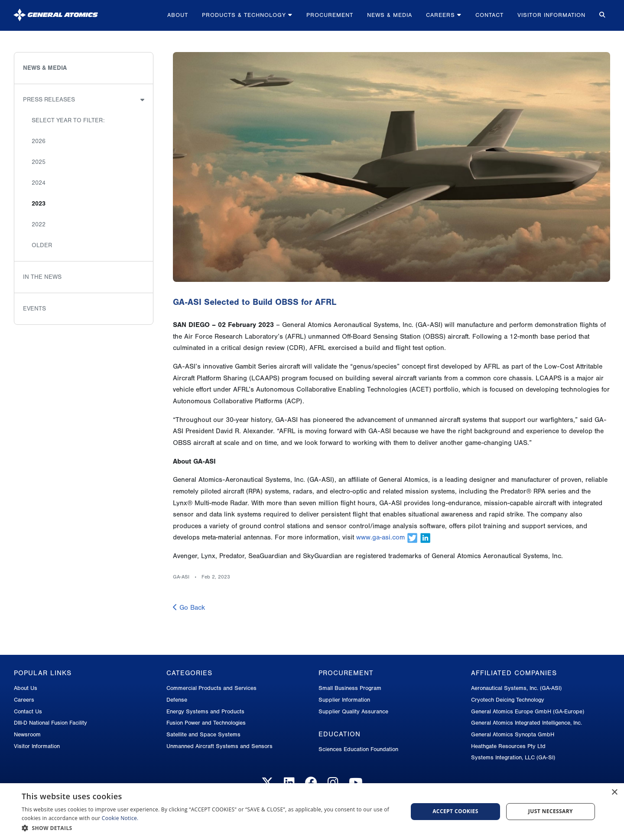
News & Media (390, 15)
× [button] (614, 793)
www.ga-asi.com (380, 537)
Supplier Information (344, 700)
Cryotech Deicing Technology (508, 700)
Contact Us (28, 711)
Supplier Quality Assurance (353, 711)
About (178, 15)
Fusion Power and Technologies (206, 723)
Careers (444, 15)
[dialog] (312, 812)
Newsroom (27, 734)
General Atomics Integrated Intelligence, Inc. (526, 723)
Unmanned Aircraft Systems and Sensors (219, 746)
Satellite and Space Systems (203, 734)
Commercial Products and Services (211, 688)
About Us (26, 688)
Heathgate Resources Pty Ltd (508, 746)
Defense (177, 700)
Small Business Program (350, 688)
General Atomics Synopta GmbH (513, 734)
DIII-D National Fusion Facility (50, 723)
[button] (209, 828)
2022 (39, 224)
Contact (489, 15)
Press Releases (49, 100)
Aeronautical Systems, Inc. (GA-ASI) (516, 688)
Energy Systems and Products (205, 711)
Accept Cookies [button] (455, 811)
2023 (39, 204)
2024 (39, 183)
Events (34, 309)
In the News (42, 277)
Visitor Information (551, 15)
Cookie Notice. (120, 818)
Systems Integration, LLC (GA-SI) (513, 757)
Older (42, 245)
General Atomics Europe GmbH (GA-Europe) (528, 711)
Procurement (330, 15)
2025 (39, 162)
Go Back (189, 608)
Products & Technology (247, 15)
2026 (39, 141)
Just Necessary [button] (551, 811)
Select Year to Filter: (68, 120)
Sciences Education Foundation (358, 749)
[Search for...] (601, 15)
